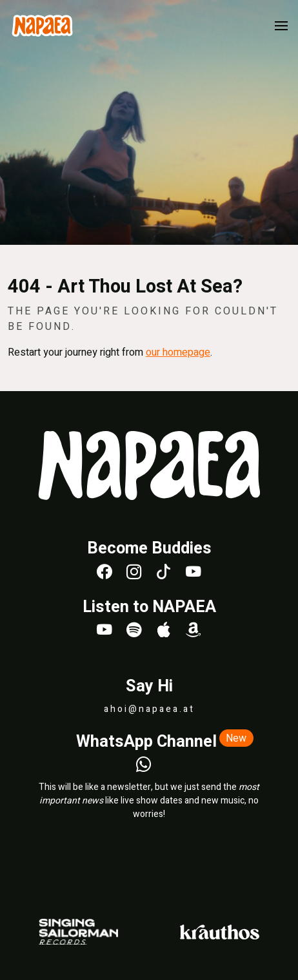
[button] (281, 26)
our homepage (178, 352)
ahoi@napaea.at (149, 709)
